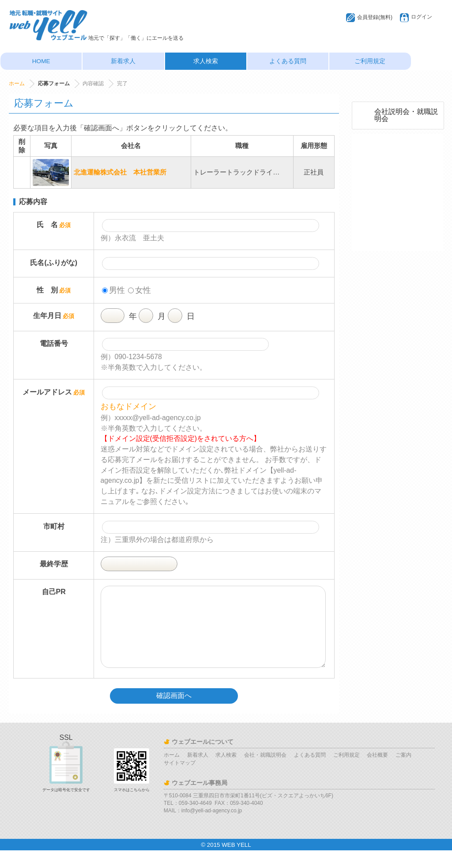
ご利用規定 (370, 61)
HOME (41, 61)
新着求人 (123, 61)
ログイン (422, 17)
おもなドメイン (128, 406)
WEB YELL (236, 862)
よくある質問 (288, 61)
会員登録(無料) (375, 17)
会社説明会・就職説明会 (406, 115)
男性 (113, 290)
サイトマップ (180, 781)
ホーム (17, 83)
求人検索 (206, 61)
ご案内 (403, 773)
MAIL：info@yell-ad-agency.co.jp (203, 828)
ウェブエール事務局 (200, 800)
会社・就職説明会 (265, 773)
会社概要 (377, 773)
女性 (139, 290)
